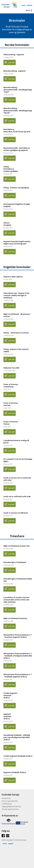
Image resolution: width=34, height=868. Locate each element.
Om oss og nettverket (10, 801)
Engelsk (30, 5)
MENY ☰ (29, 10)
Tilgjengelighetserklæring (11, 806)
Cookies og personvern (10, 809)
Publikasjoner (7, 804)
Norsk (24, 5)
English (11, 844)
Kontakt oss (6, 798)
